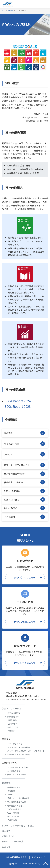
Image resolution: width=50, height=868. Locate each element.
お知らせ (6, 847)
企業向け (11, 731)
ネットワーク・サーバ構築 (19, 747)
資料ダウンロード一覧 (13, 841)
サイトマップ (38, 857)
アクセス (24, 454)
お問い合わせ (8, 836)
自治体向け (12, 724)
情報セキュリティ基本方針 (24, 465)
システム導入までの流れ (18, 767)
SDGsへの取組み (24, 491)
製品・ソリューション (13, 708)
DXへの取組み (24, 508)
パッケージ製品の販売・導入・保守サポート (26, 751)
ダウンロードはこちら (25, 663)
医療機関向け (13, 717)
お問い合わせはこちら (25, 577)
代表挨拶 (24, 433)
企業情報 (6, 783)
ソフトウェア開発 (15, 744)
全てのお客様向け (15, 713)
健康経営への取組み (24, 482)
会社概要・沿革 (24, 444)
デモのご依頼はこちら (25, 622)
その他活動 (24, 517)
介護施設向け (13, 720)
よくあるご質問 (14, 771)
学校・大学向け (14, 727)
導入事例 (6, 831)
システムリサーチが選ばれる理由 (18, 825)
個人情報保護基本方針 (24, 474)
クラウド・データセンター (19, 755)
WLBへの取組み (24, 499)
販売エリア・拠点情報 (17, 774)
